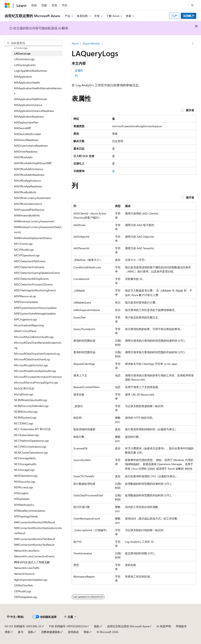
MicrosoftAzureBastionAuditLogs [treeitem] (34, 337)
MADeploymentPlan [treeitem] (26, 122)
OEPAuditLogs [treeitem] (23, 591)
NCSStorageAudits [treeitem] (25, 464)
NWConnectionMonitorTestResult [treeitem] (34, 545)
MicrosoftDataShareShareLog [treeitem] (32, 359)
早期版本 (181, 626)
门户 (174, 16)
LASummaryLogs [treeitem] (24, 59)
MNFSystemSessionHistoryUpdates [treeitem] (35, 308)
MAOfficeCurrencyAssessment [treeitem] (32, 198)
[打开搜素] (192, 5)
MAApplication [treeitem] (23, 77)
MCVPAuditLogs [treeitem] (24, 250)
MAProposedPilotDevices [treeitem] (29, 210)
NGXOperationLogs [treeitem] (26, 476)
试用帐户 (189, 16)
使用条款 (73, 632)
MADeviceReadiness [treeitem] (26, 140)
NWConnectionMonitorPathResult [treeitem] (35, 539)
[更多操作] (193, 43)
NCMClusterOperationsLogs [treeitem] (31, 452)
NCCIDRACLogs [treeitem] (24, 423)
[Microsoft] (7, 5)
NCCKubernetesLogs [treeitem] (26, 435)
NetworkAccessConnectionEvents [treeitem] (34, 556)
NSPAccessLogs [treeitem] (24, 487)
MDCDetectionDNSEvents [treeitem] (30, 261)
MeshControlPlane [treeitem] (25, 331)
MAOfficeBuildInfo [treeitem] (25, 192)
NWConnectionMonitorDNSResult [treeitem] (35, 522)
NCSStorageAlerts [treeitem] (25, 458)
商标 (86, 632)
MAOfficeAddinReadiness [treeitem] (29, 175)
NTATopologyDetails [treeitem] (26, 516)
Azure (75, 43)
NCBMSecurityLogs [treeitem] (26, 412)
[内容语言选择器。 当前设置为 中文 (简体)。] (16, 617)
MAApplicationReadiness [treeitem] (29, 116)
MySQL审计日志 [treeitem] (24, 388)
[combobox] (33, 43)
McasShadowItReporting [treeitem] (29, 325)
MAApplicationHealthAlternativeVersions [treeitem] (38, 91)
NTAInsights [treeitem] (21, 493)
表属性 (79, 70)
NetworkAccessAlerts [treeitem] (27, 551)
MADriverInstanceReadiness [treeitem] (31, 146)
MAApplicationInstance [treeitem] (28, 105)
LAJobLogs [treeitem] (21, 47)
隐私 (97, 626)
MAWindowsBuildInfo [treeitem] (27, 215)
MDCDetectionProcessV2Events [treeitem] (33, 284)
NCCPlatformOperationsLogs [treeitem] (32, 441)
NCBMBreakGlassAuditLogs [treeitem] (31, 400)
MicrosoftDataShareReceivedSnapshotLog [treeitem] (38, 345)
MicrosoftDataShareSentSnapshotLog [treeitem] (37, 354)
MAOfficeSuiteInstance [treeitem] (28, 204)
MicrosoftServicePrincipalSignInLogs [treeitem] (36, 382)
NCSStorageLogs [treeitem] (24, 470)
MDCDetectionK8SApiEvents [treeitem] (31, 279)
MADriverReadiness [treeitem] (26, 151)
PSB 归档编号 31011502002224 (68, 626)
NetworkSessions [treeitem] (24, 574)
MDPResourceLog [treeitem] (25, 296)
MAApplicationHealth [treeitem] (27, 82)
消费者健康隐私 (51, 632)
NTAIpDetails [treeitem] (22, 499)
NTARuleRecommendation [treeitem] (30, 511)
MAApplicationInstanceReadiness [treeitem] (34, 111)
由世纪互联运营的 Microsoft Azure (128, 626)
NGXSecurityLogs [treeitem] (25, 482)
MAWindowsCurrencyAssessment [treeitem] (34, 221)
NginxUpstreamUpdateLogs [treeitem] (31, 580)
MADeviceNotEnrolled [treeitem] (27, 134)
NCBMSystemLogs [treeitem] (25, 417)
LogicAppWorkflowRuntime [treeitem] (30, 71)
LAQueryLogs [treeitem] (22, 53)
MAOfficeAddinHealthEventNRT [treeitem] (33, 163)
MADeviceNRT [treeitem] (23, 128)
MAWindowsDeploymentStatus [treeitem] (33, 238)
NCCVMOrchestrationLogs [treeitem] (30, 447)
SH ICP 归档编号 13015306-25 (23, 626)
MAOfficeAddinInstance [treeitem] (28, 169)
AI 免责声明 (164, 626)
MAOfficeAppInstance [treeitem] (27, 181)
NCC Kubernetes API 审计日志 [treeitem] (32, 429)
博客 (7, 632)
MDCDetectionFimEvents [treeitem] (29, 267)
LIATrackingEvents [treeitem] (25, 65)
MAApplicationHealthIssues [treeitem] (31, 99)
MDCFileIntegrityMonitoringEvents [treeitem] (35, 290)
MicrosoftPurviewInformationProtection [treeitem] (38, 377)
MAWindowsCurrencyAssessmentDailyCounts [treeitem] (38, 230)
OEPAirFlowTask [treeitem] (23, 585)
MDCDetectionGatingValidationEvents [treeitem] (37, 273)
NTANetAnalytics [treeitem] (24, 505)
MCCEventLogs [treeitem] (23, 244)
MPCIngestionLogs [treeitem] (26, 319)
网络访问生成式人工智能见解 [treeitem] (32, 562)
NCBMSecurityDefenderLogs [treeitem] (31, 406)
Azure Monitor (91, 43)
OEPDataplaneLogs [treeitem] (26, 597)
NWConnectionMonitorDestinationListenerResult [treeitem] (38, 530)
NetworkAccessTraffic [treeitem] (27, 568)
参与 (21, 632)
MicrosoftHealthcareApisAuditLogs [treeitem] (35, 371)
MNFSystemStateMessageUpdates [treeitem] (35, 313)
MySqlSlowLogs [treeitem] (24, 394)
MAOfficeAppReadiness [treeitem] (28, 186)
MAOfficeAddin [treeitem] (23, 157)
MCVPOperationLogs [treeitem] (27, 255)
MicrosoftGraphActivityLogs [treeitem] (31, 365)
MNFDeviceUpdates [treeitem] (26, 302)
